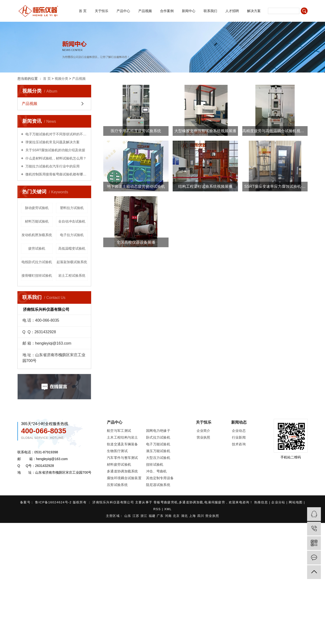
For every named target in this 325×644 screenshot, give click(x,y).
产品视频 (145, 11)
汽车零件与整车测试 (122, 458)
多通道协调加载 (191, 502)
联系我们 (210, 11)
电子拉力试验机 (72, 235)
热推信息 (262, 502)
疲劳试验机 (37, 248)
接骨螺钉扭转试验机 (37, 275)
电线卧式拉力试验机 (37, 262)
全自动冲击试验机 (72, 221)
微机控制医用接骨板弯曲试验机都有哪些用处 (56, 174)
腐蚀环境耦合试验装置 (124, 478)
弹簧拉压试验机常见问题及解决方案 (52, 142)
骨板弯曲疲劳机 (166, 502)
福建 (153, 516)
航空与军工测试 (119, 431)
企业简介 (203, 431)
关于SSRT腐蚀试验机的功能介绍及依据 (55, 150)
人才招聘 (232, 11)
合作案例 (167, 11)
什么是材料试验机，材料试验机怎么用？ (55, 158)
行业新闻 (239, 437)
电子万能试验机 (158, 444)
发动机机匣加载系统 (37, 235)
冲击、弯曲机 (156, 471)
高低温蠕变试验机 (72, 248)
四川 (201, 516)
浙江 (145, 516)
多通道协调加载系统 (122, 471)
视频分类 (61, 79)
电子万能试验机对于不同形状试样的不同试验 (56, 134)
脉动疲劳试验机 (37, 208)
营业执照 (203, 437)
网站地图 (296, 502)
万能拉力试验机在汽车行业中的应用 (52, 166)
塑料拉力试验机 (72, 208)
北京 (177, 516)
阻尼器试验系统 (158, 485)
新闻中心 (189, 11)
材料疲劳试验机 (119, 464)
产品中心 (123, 11)
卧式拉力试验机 (158, 437)
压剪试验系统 (117, 485)
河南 (169, 516)
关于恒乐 (102, 11)
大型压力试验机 (158, 458)
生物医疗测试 (117, 451)
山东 (128, 516)
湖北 (185, 516)
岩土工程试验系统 (72, 275)
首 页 (83, 11)
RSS (157, 509)
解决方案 (254, 11)
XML (168, 509)
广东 (161, 516)
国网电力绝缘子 (158, 431)
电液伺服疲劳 (215, 502)
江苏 (137, 516)
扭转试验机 (155, 464)
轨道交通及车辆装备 (122, 444)
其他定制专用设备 (160, 478)
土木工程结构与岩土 (122, 437)
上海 (193, 516)
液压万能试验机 (158, 451)
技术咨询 (239, 444)
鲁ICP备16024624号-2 (53, 502)
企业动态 (239, 431)
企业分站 (278, 502)
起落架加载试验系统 (72, 262)
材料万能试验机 (37, 221)
